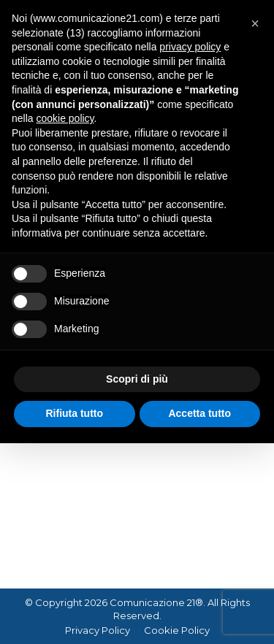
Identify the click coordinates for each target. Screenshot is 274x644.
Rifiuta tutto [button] (74, 413)
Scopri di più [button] (137, 379)
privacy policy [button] (190, 47)
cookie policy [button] (65, 118)
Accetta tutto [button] (199, 413)
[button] (255, 23)
